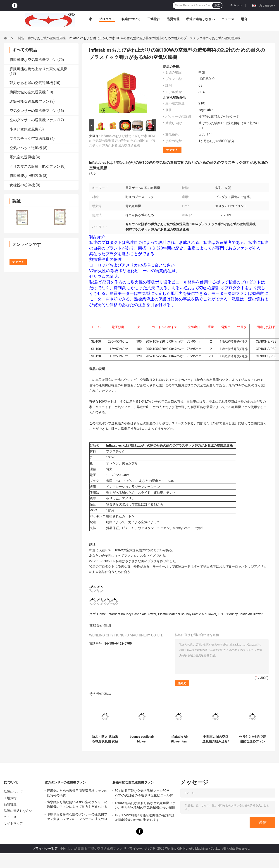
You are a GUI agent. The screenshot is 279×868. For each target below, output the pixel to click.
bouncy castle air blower (142, 739)
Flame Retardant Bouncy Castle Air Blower (127, 614)
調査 (217, 5)
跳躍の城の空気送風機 (28, 92)
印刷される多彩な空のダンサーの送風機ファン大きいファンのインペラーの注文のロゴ (77, 817)
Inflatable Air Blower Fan (179, 739)
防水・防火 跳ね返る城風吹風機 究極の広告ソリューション (105, 739)
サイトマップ (13, 823)
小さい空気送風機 (24, 129)
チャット (236, 5)
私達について (131, 19)
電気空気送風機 (22, 157)
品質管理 (173, 19)
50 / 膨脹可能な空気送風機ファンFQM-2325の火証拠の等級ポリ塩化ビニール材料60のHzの (144, 794)
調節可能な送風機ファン (29, 101)
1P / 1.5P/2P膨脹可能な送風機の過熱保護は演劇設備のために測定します (145, 817)
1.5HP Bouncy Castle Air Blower (240, 614)
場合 (244, 19)
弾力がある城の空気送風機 (47, 38)
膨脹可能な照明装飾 (26, 176)
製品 (21, 38)
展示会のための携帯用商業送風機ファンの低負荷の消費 (77, 793)
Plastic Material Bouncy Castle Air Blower (187, 614)
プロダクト (107, 19)
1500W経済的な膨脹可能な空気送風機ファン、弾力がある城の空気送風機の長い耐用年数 (145, 806)
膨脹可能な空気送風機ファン (33, 60)
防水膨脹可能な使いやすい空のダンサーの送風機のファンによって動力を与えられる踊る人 (77, 805)
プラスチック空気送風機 (29, 139)
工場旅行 (154, 19)
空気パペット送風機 (26, 148)
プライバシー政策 (45, 849)
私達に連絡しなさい (200, 19)
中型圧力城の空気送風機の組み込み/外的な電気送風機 (216, 739)
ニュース (228, 19)
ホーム (9, 38)
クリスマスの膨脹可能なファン (35, 166)
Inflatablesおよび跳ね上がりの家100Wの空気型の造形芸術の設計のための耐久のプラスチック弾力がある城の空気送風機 (122, 141)
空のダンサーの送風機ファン (33, 120)
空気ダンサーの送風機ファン (33, 111)
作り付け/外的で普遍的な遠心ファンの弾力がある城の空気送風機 (252, 739)
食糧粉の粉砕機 (22, 185)
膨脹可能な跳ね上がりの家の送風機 (38, 69)
